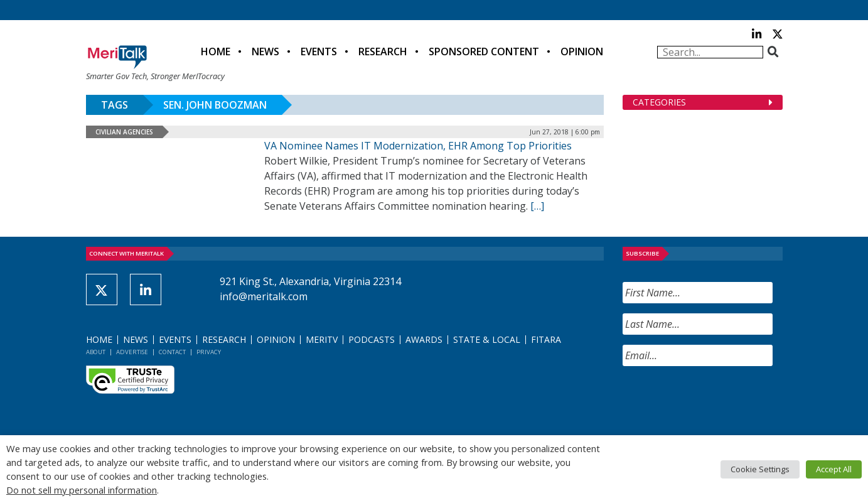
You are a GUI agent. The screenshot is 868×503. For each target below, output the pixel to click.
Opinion (582, 51)
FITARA (546, 339)
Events (319, 51)
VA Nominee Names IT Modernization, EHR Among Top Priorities (418, 146)
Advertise (132, 352)
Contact (172, 352)
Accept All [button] (834, 469)
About (96, 352)
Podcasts (372, 339)
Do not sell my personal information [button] (82, 490)
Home (216, 51)
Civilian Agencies (124, 132)
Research (383, 51)
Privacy (209, 352)
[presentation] (718, 401)
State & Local (487, 339)
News (265, 51)
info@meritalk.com (264, 296)
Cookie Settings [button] (760, 469)
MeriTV (322, 339)
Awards (424, 339)
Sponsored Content (484, 51)
